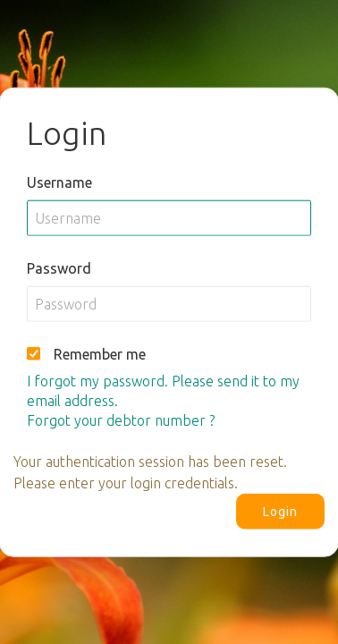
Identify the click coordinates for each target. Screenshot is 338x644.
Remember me (100, 353)
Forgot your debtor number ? (121, 419)
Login (280, 511)
